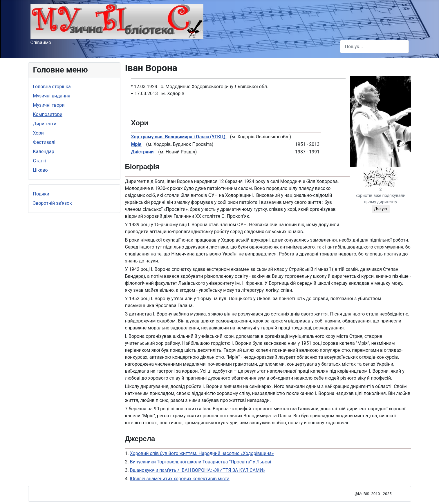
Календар (44, 152)
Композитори (48, 114)
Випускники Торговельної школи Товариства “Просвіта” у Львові (201, 462)
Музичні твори (49, 105)
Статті (40, 161)
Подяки (41, 194)
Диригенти (45, 124)
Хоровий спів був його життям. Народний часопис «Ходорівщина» (202, 453)
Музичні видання (52, 96)
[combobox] (374, 47)
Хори (38, 133)
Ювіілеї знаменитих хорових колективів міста (180, 479)
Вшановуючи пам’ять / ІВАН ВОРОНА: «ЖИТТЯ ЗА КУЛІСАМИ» (198, 470)
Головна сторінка (52, 87)
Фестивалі (44, 142)
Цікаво (40, 170)
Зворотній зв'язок (53, 203)
